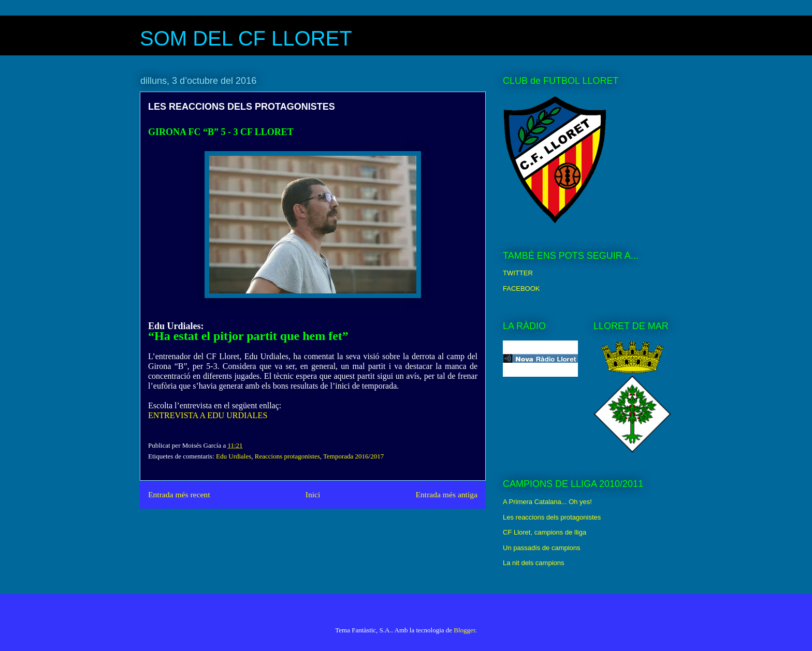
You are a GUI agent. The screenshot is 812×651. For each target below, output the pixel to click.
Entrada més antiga (446, 494)
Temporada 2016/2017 (353, 456)
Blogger (464, 630)
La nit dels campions (534, 563)
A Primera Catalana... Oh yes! (547, 502)
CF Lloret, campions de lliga (545, 532)
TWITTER (518, 273)
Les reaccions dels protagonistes (552, 517)
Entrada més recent (179, 494)
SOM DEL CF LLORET (246, 38)
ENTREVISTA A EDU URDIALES (208, 415)
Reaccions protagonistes (287, 456)
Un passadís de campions (542, 548)
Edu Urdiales (234, 456)
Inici (313, 494)
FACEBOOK (521, 288)
